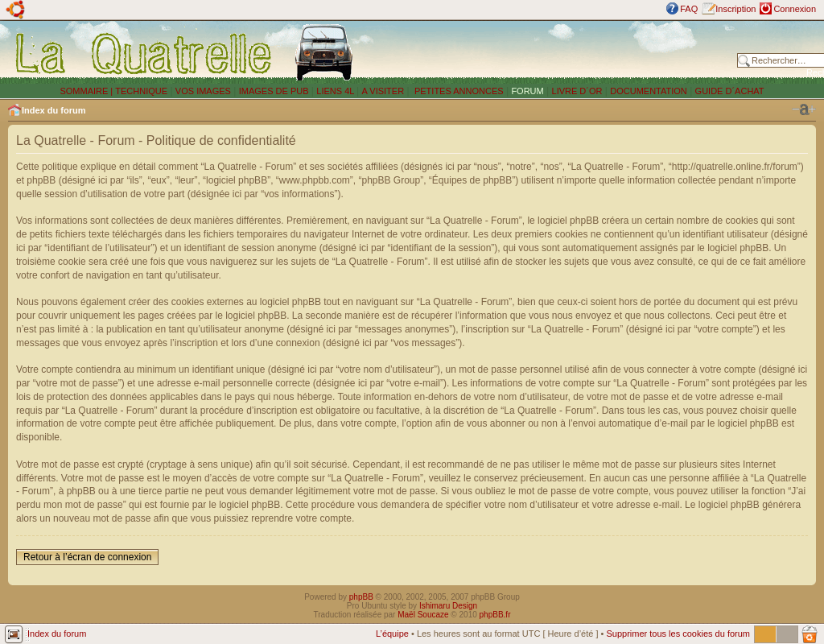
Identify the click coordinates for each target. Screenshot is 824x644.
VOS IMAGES (203, 91)
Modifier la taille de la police (804, 109)
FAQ (689, 9)
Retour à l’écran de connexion (87, 557)
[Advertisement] (549, 52)
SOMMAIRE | (87, 91)
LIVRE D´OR (577, 91)
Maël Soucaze (423, 615)
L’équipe (392, 634)
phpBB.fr (495, 615)
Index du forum (54, 110)
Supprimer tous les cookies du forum (678, 634)
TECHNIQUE (141, 91)
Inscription (735, 9)
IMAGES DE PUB (274, 91)
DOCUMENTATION (649, 91)
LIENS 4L (336, 91)
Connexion (795, 9)
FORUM (527, 91)
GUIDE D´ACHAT (730, 91)
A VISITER (383, 91)
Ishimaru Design (448, 606)
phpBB (361, 597)
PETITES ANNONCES (458, 91)
